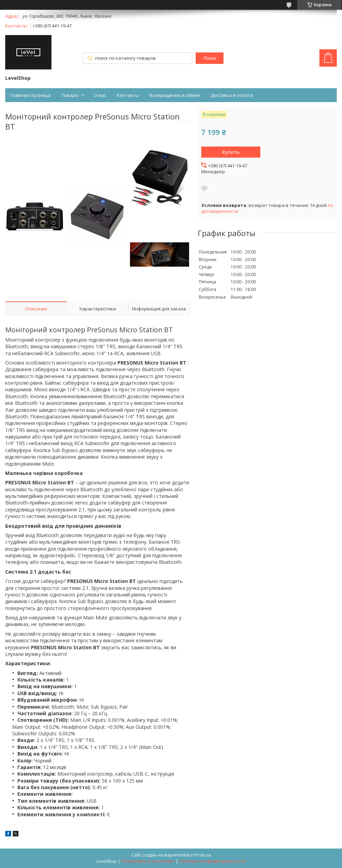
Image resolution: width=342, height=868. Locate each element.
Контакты (128, 95)
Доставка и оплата (232, 95)
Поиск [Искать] (210, 58)
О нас (100, 95)
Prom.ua (203, 855)
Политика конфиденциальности (212, 861)
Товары (70, 95)
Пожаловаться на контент (148, 861)
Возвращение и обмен (175, 95)
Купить (231, 152)
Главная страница (31, 95)
